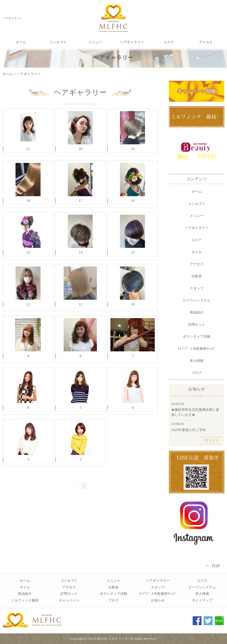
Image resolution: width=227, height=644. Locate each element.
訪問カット (197, 325)
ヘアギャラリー (132, 42)
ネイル (197, 252)
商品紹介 (197, 312)
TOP (216, 566)
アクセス (206, 42)
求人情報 (197, 361)
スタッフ (197, 288)
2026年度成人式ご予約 (188, 430)
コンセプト (58, 42)
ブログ (197, 373)
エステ (169, 42)
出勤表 (197, 276)
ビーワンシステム (197, 300)
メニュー (95, 42)
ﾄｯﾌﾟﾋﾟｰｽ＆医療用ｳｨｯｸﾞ (197, 349)
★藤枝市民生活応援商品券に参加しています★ (195, 412)
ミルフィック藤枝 (25, 600)
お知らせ (158, 600)
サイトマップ (202, 600)
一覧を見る (210, 440)
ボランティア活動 (197, 337)
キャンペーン (69, 600)
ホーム (21, 42)
